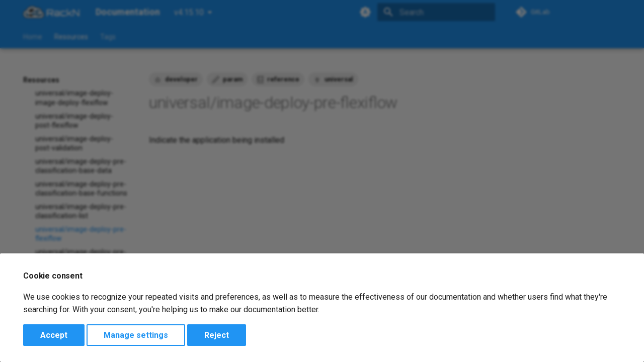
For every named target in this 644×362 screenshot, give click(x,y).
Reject (217, 335)
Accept (54, 335)
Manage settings (136, 335)
